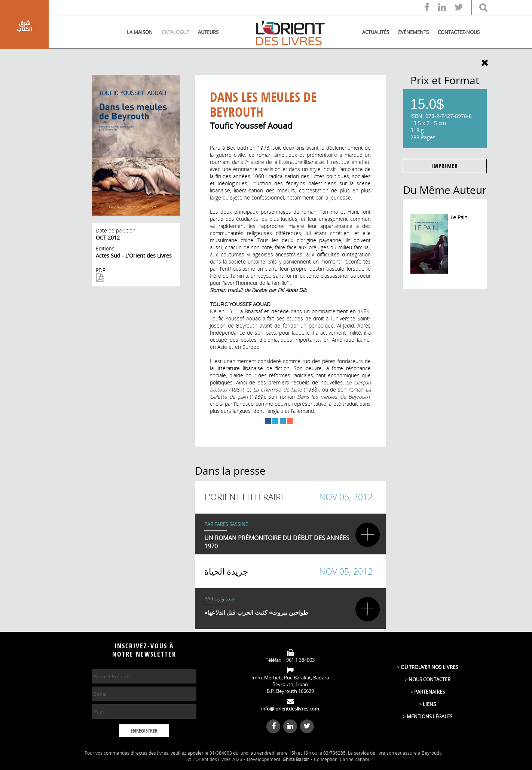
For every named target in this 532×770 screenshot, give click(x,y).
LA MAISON (140, 32)
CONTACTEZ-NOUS (459, 32)
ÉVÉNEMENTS (413, 32)
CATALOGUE (175, 32)
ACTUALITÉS (376, 32)
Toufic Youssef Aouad (251, 125)
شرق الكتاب (25, 26)
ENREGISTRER (144, 731)
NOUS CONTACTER (429, 679)
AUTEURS (208, 32)
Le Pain (459, 217)
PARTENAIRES (429, 692)
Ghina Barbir (296, 759)
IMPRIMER (445, 166)
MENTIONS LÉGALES (429, 716)
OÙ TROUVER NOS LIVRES (429, 667)
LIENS (429, 704)
